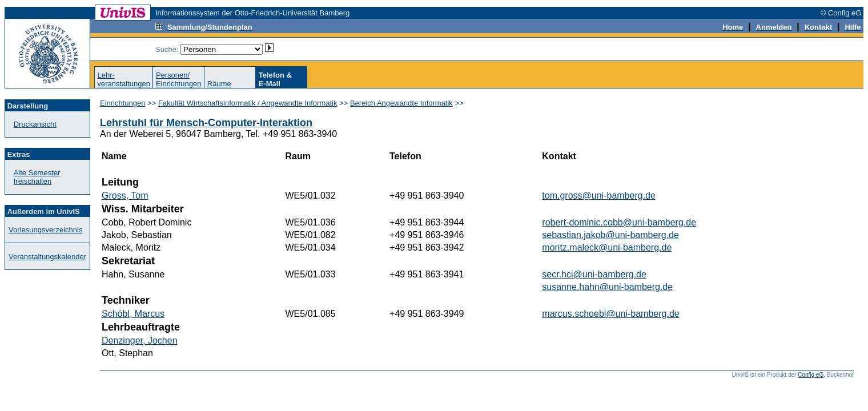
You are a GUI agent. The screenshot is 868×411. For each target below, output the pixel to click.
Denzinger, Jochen (140, 341)
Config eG (811, 375)
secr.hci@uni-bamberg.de (594, 274)
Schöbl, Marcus (133, 314)
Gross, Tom (125, 196)
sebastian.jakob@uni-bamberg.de (610, 235)
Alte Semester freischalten (37, 177)
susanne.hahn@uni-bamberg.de (607, 287)
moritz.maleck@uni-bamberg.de (607, 247)
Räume (219, 84)
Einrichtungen (123, 103)
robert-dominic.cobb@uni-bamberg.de (619, 222)
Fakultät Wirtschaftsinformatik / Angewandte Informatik (248, 103)
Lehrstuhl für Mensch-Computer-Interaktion (206, 123)
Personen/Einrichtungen (179, 79)
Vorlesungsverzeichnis (45, 230)
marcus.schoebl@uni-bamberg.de (610, 314)
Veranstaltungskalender (47, 257)
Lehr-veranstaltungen (124, 79)
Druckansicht (35, 124)
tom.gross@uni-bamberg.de (599, 196)
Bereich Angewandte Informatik (401, 103)
